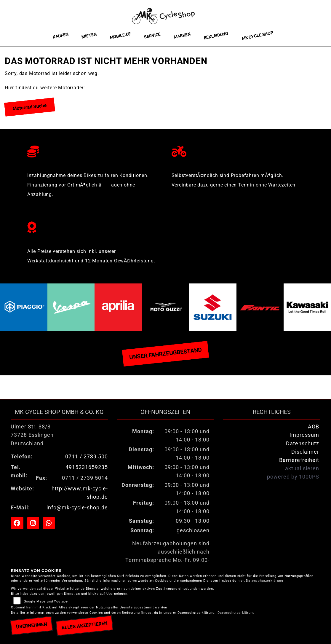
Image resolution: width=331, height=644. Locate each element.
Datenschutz (303, 444)
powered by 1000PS (293, 477)
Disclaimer (305, 452)
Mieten (89, 36)
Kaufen (60, 36)
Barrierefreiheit (299, 460)
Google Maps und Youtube (46, 601)
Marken (182, 36)
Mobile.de (120, 36)
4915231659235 (87, 467)
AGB (314, 427)
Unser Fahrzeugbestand (165, 354)
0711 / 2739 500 (87, 457)
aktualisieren (302, 468)
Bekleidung (216, 36)
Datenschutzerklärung (264, 581)
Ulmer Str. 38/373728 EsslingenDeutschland (32, 435)
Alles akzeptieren (84, 625)
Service (152, 36)
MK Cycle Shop (257, 36)
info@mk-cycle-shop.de (77, 508)
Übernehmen (31, 626)
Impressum (304, 435)
